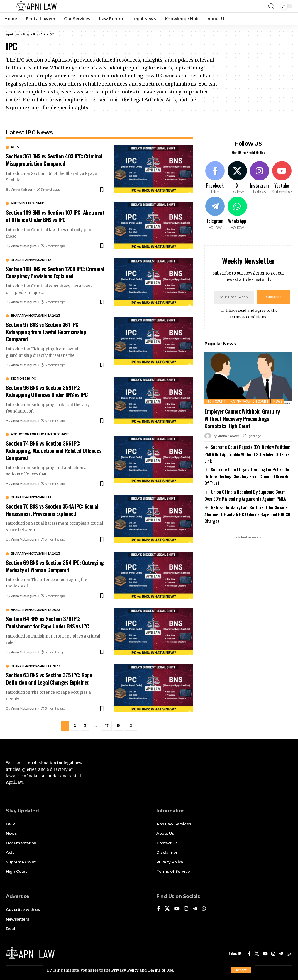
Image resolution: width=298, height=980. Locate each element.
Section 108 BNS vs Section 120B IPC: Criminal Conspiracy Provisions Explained (55, 272)
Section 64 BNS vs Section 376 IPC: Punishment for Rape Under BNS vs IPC (47, 622)
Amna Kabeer (22, 190)
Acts (15, 147)
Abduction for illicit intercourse (40, 434)
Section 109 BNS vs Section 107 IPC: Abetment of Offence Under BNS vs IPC (55, 216)
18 (118, 726)
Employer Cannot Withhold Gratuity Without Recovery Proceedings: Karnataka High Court (242, 418)
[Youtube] (282, 178)
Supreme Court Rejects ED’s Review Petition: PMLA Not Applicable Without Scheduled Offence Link (247, 454)
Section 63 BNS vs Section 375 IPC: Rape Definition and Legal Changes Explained (49, 678)
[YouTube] (177, 909)
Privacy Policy (125, 970)
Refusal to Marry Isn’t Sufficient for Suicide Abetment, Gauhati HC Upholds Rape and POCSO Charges (247, 514)
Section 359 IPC (23, 379)
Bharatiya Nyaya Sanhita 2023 (35, 316)
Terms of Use (160, 970)
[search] (271, 6)
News (278, 402)
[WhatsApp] (237, 214)
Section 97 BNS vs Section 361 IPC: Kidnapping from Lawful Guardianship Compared (46, 332)
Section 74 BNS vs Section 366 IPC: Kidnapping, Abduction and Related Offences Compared (54, 450)
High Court (216, 402)
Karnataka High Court (249, 402)
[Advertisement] (248, 579)
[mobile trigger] (11, 6)
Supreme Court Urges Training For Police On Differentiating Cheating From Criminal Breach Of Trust (247, 476)
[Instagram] (259, 178)
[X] (237, 178)
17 (107, 726)
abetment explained (28, 204)
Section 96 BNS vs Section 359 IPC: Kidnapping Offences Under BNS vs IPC (47, 391)
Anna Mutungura (24, 246)
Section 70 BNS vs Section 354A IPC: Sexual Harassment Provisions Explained (52, 510)
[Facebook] (215, 178)
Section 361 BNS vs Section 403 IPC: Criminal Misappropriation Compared (54, 160)
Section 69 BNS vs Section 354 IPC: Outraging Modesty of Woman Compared (55, 566)
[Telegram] (215, 214)
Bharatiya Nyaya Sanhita (31, 260)
